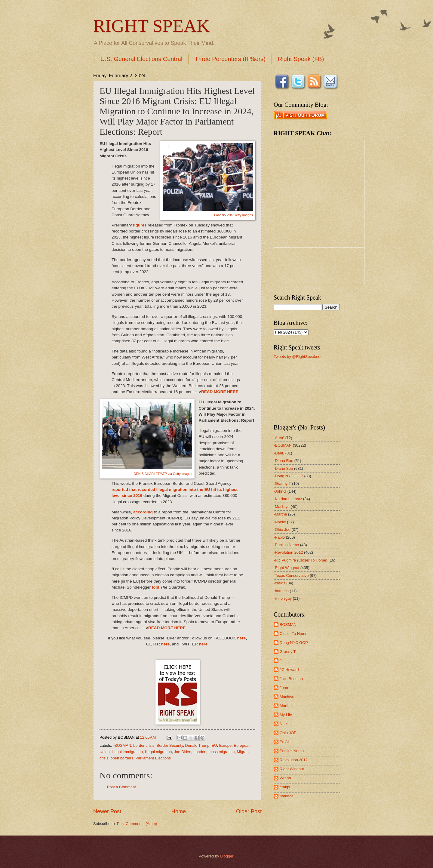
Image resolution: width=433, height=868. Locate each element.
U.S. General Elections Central (141, 59)
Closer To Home (293, 634)
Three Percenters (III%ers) (230, 59)
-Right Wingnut (286, 568)
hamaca (287, 796)
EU (214, 745)
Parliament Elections (153, 758)
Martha (286, 706)
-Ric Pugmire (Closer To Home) (301, 560)
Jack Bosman (291, 679)
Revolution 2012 (294, 760)
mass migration (221, 752)
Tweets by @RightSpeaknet (298, 357)
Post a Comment (121, 787)
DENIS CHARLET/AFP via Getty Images (163, 474)
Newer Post (107, 811)
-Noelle (280, 522)
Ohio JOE (288, 733)
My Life (286, 715)
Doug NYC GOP (294, 643)
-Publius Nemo (286, 545)
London (200, 752)
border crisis (144, 745)
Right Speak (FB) (301, 59)
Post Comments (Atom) (137, 824)
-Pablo (279, 537)
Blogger (227, 856)
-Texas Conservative (291, 576)
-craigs (279, 583)
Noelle (285, 724)
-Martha (280, 514)
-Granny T (282, 483)
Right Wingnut (292, 769)
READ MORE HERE (220, 392)
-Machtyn (282, 507)
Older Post (249, 811)
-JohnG (280, 491)
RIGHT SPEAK (151, 26)
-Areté (279, 438)
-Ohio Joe (282, 529)
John (284, 688)
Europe (226, 745)
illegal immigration (127, 752)
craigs (285, 787)
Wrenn (285, 778)
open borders (122, 758)
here (242, 638)
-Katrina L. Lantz (288, 499)
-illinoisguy (283, 598)
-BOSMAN (122, 745)
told (156, 587)
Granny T (288, 652)
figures (140, 225)
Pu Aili (285, 742)
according (143, 512)
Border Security (170, 745)
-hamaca (281, 591)
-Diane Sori (283, 468)
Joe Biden (183, 752)
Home (179, 811)
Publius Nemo (292, 751)
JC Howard (289, 670)
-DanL (279, 453)
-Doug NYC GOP (288, 476)
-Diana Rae (283, 461)
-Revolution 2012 (288, 552)
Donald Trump (197, 745)
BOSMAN (288, 625)
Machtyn (287, 697)
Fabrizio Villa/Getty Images (233, 215)
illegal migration (158, 752)
